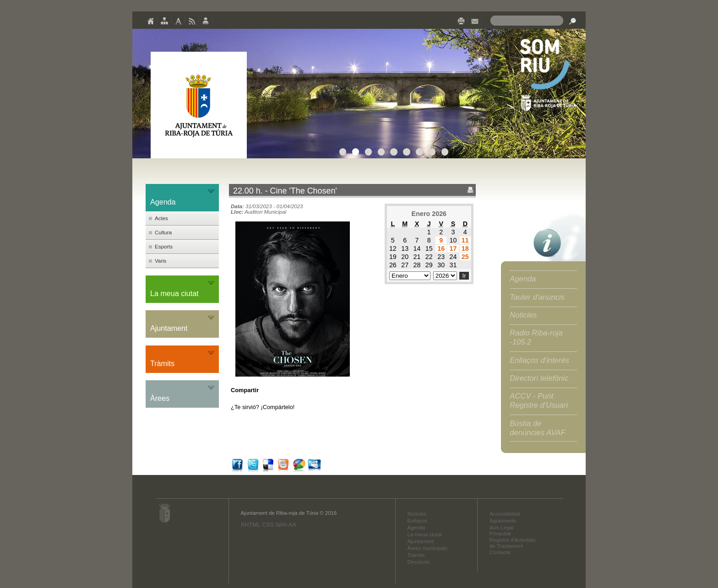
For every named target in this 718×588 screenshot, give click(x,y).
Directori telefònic (539, 378)
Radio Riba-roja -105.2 (536, 337)
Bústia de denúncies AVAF (537, 428)
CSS (268, 525)
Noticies (523, 315)
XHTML (250, 525)
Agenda (523, 279)
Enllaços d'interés (539, 360)
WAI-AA (286, 525)
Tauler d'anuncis (537, 297)
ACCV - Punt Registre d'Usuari (539, 401)
